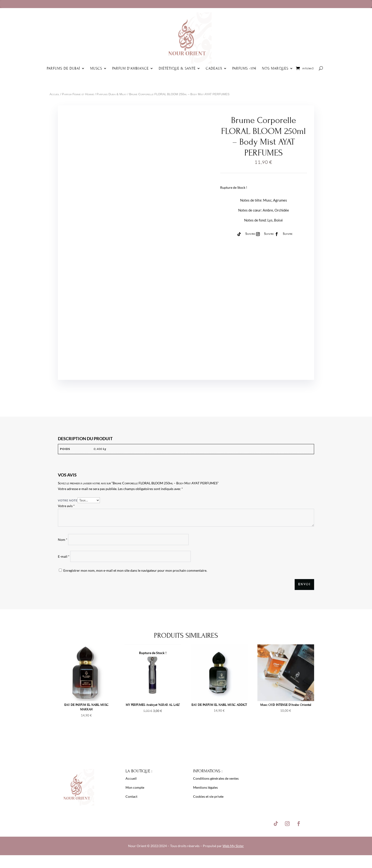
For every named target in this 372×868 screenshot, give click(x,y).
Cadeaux (214, 68)
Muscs (96, 68)
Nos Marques (275, 68)
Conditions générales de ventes (216, 778)
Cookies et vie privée (208, 796)
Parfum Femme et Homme (78, 94)
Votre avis (66, 506)
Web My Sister (233, 846)
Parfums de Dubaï (63, 68)
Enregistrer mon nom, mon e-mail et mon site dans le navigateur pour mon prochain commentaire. (135, 570)
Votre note (68, 500)
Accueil (55, 94)
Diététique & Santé (177, 68)
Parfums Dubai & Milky (112, 94)
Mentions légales (205, 787)
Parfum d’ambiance (130, 68)
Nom (63, 540)
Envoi (304, 584)
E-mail (64, 556)
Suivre (250, 234)
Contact (131, 796)
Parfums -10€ (244, 68)
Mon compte (135, 787)
